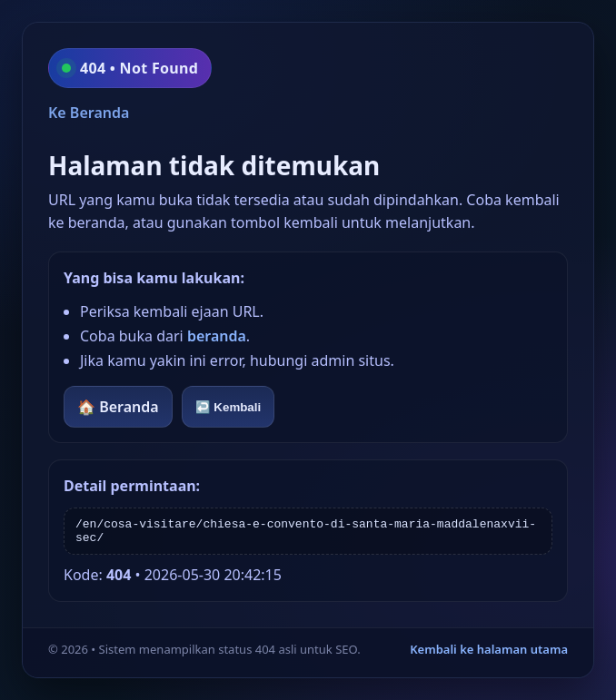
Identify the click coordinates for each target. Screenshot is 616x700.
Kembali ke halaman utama (489, 649)
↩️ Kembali (229, 407)
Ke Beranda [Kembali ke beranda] (89, 113)
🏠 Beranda (118, 407)
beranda (217, 336)
